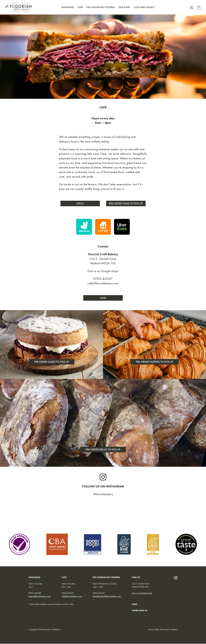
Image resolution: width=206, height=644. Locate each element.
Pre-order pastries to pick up (154, 362)
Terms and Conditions (169, 630)
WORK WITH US (140, 611)
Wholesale (68, 7)
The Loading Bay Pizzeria (101, 7)
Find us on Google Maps (103, 271)
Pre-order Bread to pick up (103, 450)
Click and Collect (144, 7)
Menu (80, 204)
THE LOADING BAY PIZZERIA (106, 578)
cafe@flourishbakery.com (103, 283)
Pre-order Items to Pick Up (126, 204)
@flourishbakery (103, 494)
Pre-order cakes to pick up (52, 362)
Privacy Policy (154, 630)
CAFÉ (64, 578)
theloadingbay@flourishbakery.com (107, 597)
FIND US (136, 578)
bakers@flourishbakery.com (40, 597)
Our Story (124, 7)
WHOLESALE (34, 578)
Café (80, 7)
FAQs (103, 298)
